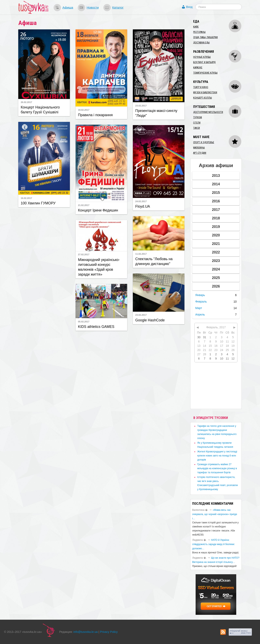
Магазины (199, 148)
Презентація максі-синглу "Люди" (156, 113)
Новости (93, 7)
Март (199, 308)
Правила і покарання (95, 115)
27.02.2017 (84, 254)
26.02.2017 (26, 102)
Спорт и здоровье (204, 142)
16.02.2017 (26, 198)
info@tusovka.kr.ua (86, 632)
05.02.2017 (84, 322)
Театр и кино (201, 87)
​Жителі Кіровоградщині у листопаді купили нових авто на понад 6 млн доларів (217, 456)
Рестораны (199, 32)
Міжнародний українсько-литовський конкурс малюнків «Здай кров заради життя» (99, 267)
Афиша (68, 7)
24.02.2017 (141, 201)
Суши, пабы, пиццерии (205, 37)
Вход (189, 7)
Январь (200, 295)
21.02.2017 (84, 205)
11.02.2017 (141, 254)
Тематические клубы (205, 73)
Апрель (200, 314)
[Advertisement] (44, 255)
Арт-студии (200, 153)
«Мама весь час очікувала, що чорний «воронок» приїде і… (215, 514)
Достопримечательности (208, 112)
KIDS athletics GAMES (96, 327)
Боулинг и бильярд (204, 62)
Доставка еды (201, 43)
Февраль (201, 302)
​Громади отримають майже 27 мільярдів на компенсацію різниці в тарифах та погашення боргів (217, 468)
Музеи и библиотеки (205, 92)
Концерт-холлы (203, 98)
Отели (197, 123)
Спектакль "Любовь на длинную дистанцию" (154, 261)
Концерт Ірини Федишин (98, 210)
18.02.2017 (84, 110)
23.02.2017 (141, 106)
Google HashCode (150, 320)
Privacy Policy (109, 632)
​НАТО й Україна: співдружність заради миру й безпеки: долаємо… (213, 544)
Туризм (198, 117)
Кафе (196, 27)
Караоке (198, 68)
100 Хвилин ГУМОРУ (38, 203)
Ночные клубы (202, 57)
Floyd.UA (143, 206)
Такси (197, 128)
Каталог (118, 7)
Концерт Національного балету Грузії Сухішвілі (40, 110)
